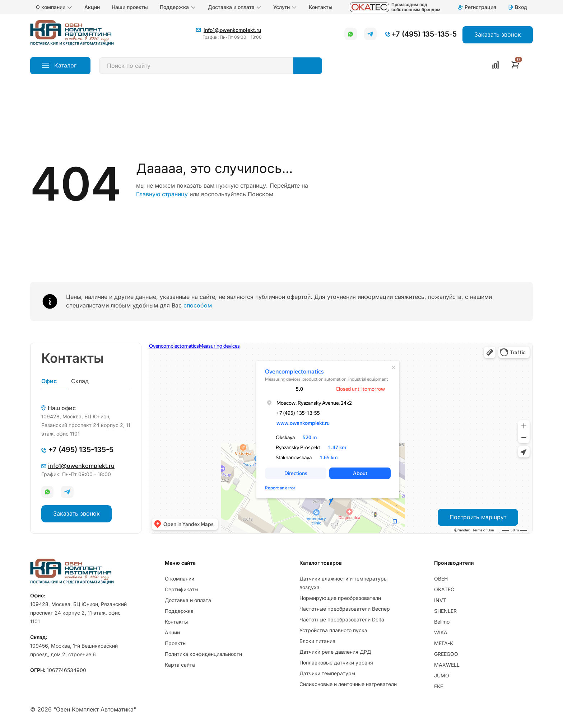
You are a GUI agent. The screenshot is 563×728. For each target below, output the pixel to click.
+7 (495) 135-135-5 (424, 34)
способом (198, 305)
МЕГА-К (444, 643)
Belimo (442, 622)
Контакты (321, 7)
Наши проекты (130, 7)
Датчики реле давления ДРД (335, 652)
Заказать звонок (76, 513)
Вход (517, 7)
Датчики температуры (327, 673)
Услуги (285, 7)
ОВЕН (441, 579)
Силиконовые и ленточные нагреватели (348, 684)
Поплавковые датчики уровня (336, 663)
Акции (92, 7)
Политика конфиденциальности (203, 654)
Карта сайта (180, 665)
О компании (54, 7)
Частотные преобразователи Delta (342, 619)
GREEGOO (446, 654)
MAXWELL (447, 665)
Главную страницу (162, 194)
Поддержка (178, 7)
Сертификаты (182, 589)
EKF (439, 686)
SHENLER (445, 611)
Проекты (176, 643)
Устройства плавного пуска (333, 630)
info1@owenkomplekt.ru (232, 30)
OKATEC (444, 589)
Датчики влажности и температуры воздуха (343, 583)
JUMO (442, 675)
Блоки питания (317, 641)
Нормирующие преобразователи (340, 598)
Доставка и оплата (235, 7)
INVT (440, 600)
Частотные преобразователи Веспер (345, 609)
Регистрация (477, 7)
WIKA (441, 632)
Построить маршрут (478, 517)
